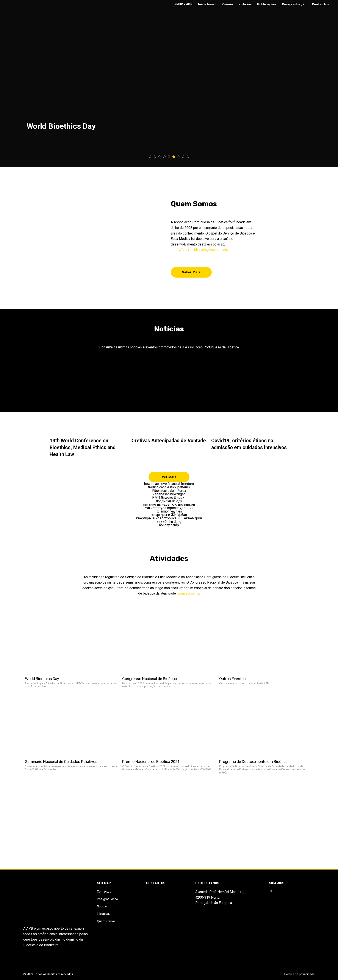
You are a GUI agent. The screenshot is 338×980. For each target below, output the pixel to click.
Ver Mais (169, 479)
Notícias (245, 4)
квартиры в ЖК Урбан (169, 517)
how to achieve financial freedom (169, 486)
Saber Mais (191, 273)
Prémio (227, 4)
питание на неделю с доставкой (169, 507)
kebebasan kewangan (169, 497)
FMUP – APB (183, 4)
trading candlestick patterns (169, 490)
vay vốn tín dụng (169, 524)
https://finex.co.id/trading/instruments (199, 249)
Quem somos (106, 943)
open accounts (188, 596)
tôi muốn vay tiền (169, 514)
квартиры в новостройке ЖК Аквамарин (169, 521)
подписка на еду (169, 503)
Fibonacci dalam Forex (169, 493)
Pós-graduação (294, 4)
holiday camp (169, 528)
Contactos (320, 4)
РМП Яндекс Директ (169, 500)
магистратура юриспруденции (169, 510)
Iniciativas (207, 4)
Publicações (267, 4)
